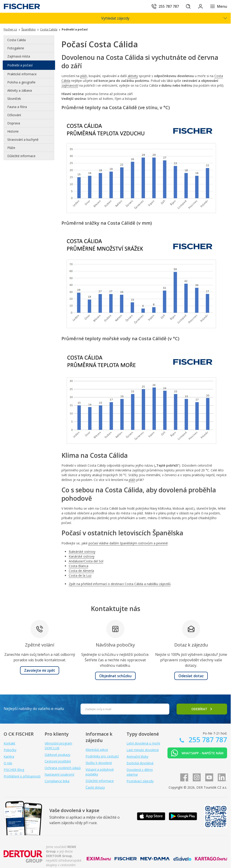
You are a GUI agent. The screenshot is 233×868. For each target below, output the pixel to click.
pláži (84, 76)
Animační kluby (137, 756)
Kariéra (9, 756)
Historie (13, 131)
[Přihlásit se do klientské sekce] (200, 6)
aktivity (133, 76)
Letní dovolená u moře (143, 743)
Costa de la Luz (80, 575)
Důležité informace (21, 156)
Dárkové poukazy (57, 755)
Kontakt (9, 743)
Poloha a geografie (21, 82)
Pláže (11, 148)
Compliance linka (57, 781)
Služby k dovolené (99, 763)
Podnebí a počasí (20, 65)
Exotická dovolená (140, 763)
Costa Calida (16, 40)
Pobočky (10, 750)
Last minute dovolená (143, 750)
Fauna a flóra (17, 107)
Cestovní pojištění (58, 761)
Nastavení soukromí (59, 774)
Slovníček (14, 99)
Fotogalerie (16, 48)
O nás (8, 763)
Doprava (14, 123)
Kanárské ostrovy (82, 556)
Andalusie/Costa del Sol (86, 561)
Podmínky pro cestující (102, 756)
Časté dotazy (95, 787)
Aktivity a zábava (20, 90)
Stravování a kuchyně (23, 140)
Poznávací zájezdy (140, 781)
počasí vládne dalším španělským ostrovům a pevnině (128, 543)
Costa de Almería (81, 571)
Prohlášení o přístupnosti (22, 776)
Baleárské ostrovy (82, 552)
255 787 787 (207, 740)
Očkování (14, 115)
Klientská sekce (97, 750)
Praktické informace (22, 74)
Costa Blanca (79, 566)
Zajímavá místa (19, 56)
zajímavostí (70, 85)
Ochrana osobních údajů (63, 768)
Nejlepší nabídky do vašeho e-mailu (34, 709)
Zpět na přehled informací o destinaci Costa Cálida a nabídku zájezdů (120, 584)
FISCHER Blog (14, 770)
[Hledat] (187, 6)
